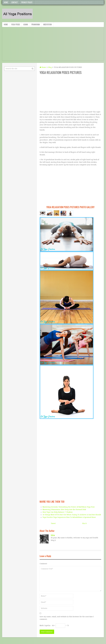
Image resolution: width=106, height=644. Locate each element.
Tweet (53, 523)
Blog (50, 67)
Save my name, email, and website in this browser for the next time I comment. (67, 618)
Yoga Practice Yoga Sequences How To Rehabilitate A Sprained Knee (69, 517)
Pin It (84, 523)
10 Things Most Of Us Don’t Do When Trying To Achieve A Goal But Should (72, 515)
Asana (26, 24)
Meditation (47, 24)
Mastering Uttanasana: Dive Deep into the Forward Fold (64, 509)
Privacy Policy (27, 2)
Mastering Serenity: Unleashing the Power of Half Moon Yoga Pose (69, 507)
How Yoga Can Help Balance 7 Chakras (58, 512)
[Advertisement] (51, 45)
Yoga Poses (16, 24)
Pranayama (36, 24)
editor (53, 535)
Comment (43, 564)
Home (6, 2)
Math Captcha (45, 625)
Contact (15, 2)
